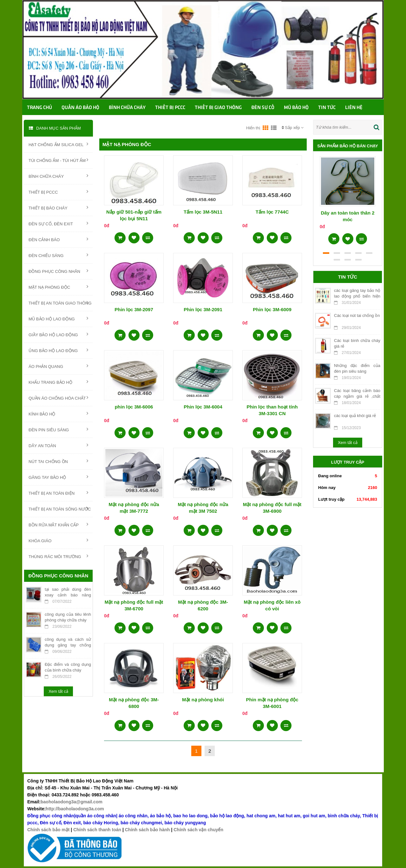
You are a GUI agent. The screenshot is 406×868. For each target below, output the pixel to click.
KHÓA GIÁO (58, 540)
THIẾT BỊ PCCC (58, 192)
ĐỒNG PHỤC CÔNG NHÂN (58, 271)
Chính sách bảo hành (147, 830)
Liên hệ (354, 108)
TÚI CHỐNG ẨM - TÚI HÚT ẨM (58, 160)
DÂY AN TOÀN (58, 445)
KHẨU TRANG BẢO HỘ (58, 382)
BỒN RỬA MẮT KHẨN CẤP (58, 524)
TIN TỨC (327, 108)
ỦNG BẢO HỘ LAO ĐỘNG (58, 350)
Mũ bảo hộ (296, 108)
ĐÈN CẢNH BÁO (58, 239)
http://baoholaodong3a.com (75, 809)
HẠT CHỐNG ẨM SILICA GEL (58, 144)
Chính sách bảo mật (48, 830)
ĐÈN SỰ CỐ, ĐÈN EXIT (58, 223)
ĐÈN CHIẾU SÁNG (58, 255)
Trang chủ (39, 108)
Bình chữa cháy (127, 108)
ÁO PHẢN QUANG (58, 366)
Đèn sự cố (263, 108)
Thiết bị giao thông (218, 108)
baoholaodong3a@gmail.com (72, 802)
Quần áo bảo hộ (80, 108)
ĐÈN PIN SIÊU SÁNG (58, 429)
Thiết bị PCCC (170, 108)
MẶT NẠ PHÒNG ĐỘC (58, 287)
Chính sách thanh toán (97, 830)
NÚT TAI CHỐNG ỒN (58, 461)
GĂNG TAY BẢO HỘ (58, 477)
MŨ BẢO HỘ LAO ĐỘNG (58, 318)
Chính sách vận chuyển (198, 830)
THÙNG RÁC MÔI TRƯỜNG (58, 556)
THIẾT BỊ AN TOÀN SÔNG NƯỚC (60, 509)
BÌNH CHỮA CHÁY (58, 176)
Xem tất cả (58, 691)
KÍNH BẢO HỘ (58, 414)
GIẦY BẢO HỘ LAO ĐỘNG (58, 334)
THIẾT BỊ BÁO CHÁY (58, 208)
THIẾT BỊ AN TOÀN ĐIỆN (58, 493)
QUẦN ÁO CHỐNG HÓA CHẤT (58, 398)
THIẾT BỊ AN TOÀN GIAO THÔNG (60, 303)
